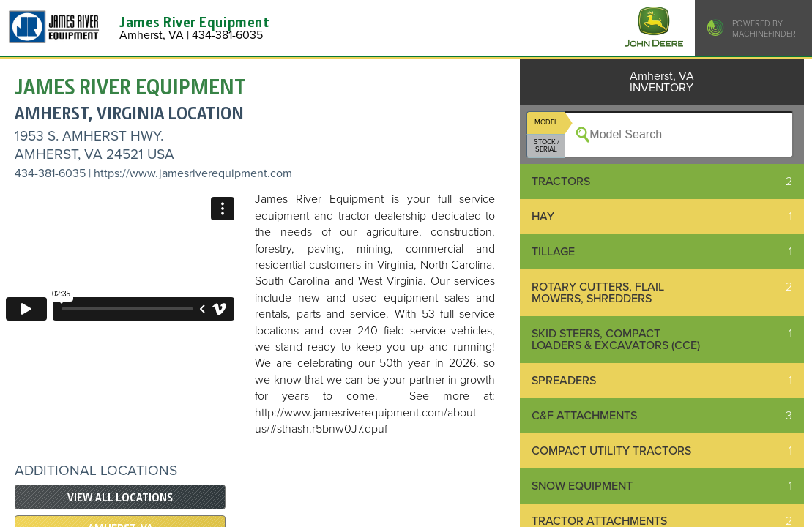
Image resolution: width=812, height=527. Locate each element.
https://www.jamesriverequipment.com (193, 173)
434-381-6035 (50, 173)
